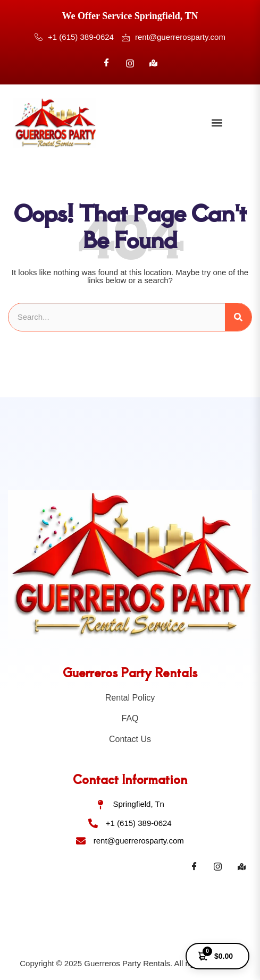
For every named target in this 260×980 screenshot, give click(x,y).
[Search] (238, 317)
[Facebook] (106, 63)
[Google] (154, 63)
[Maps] (241, 867)
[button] (217, 123)
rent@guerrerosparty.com (174, 37)
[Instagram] (130, 63)
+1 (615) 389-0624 (74, 38)
